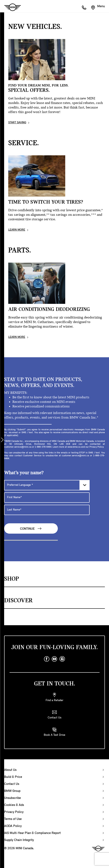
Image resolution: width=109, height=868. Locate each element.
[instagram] (62, 659)
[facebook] (47, 659)
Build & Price (13, 777)
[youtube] (54, 659)
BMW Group (12, 791)
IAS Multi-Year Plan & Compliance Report (32, 833)
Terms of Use (13, 819)
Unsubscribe (12, 798)
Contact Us (12, 784)
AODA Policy (13, 826)
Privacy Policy (14, 812)
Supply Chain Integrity (19, 840)
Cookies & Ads (14, 805)
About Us (10, 770)
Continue (31, 529)
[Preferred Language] (47, 485)
